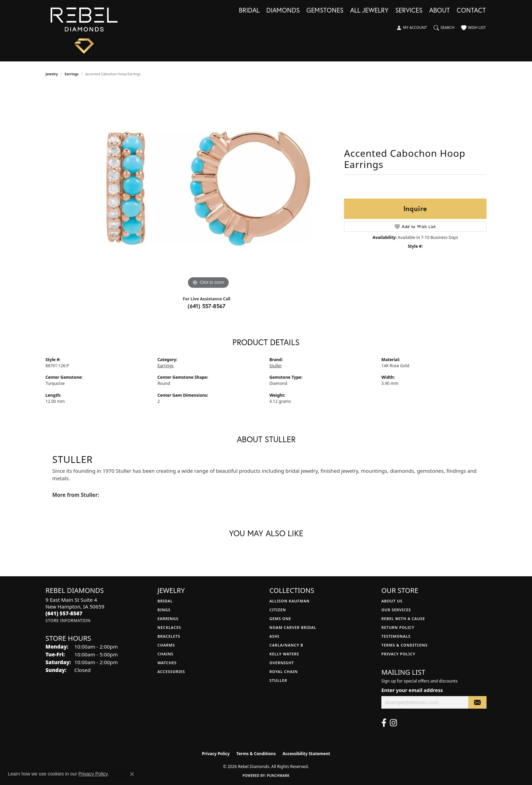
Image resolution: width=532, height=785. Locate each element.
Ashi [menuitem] (274, 636)
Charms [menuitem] (166, 645)
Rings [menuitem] (164, 610)
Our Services (396, 610)
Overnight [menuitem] (282, 663)
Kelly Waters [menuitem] (284, 654)
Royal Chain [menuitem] (283, 671)
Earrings (72, 74)
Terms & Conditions (404, 645)
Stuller (276, 366)
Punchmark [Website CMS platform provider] (278, 775)
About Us (392, 601)
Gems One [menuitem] (280, 619)
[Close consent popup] (132, 774)
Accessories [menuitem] (171, 671)
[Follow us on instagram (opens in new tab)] (393, 723)
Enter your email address (412, 690)
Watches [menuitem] (167, 663)
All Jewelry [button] (369, 11)
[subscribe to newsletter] (477, 702)
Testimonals (396, 636)
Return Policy (398, 627)
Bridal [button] (249, 11)
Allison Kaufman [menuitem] (290, 601)
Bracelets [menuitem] (169, 636)
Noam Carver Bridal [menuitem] (293, 627)
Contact (471, 11)
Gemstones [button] (325, 11)
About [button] (440, 11)
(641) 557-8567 (207, 306)
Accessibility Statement (306, 754)
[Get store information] (68, 621)
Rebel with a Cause (403, 619)
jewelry (52, 74)
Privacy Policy (398, 654)
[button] (412, 28)
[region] (208, 189)
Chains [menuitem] (165, 654)
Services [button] (409, 11)
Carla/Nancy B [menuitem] (286, 645)
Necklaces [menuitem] (169, 627)
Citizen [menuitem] (278, 610)
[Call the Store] (64, 613)
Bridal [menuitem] (165, 601)
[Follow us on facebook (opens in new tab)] (384, 723)
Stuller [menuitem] (278, 680)
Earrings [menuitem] (168, 619)
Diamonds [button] (283, 11)
